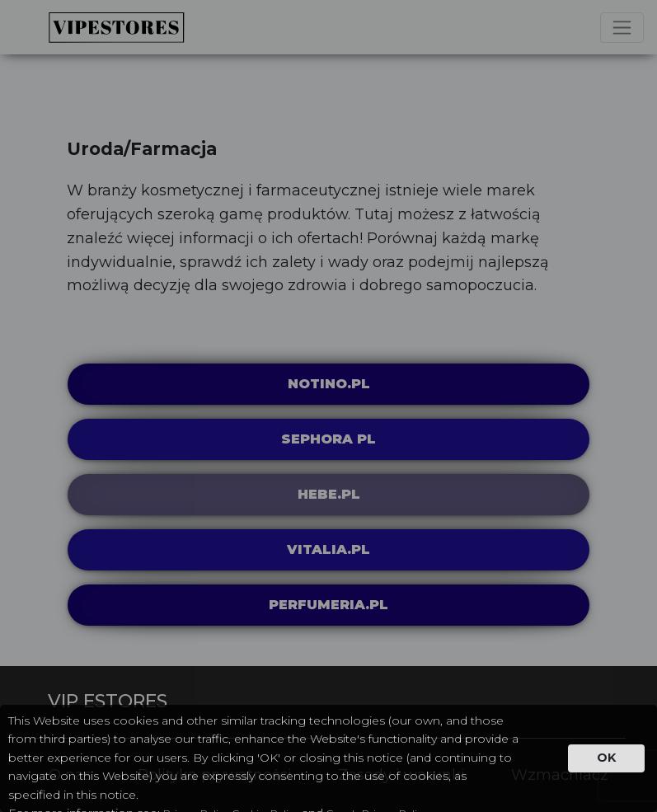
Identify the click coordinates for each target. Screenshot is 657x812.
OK (606, 758)
